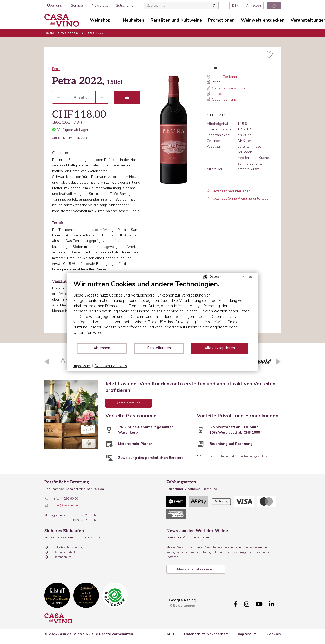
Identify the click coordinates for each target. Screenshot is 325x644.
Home (49, 33)
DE (234, 6)
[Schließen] (251, 277)
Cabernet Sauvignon (228, 88)
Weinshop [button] (100, 20)
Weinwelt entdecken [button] (263, 20)
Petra (56, 69)
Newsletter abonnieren (196, 569)
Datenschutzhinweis (111, 366)
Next (278, 362)
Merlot (217, 94)
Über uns (55, 5)
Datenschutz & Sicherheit (206, 634)
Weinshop (70, 33)
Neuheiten (134, 20)
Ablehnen (102, 348)
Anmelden (254, 6)
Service (77, 5)
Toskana (230, 77)
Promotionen (221, 20)
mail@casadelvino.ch (68, 505)
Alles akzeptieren (220, 348)
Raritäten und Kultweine (176, 20)
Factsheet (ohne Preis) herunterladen (239, 198)
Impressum (247, 634)
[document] (163, 311)
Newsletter (101, 5)
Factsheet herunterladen (229, 191)
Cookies (274, 634)
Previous (47, 362)
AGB (170, 634)
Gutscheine (125, 5)
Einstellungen (159, 348)
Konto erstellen (128, 403)
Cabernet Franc (224, 100)
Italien (217, 77)
